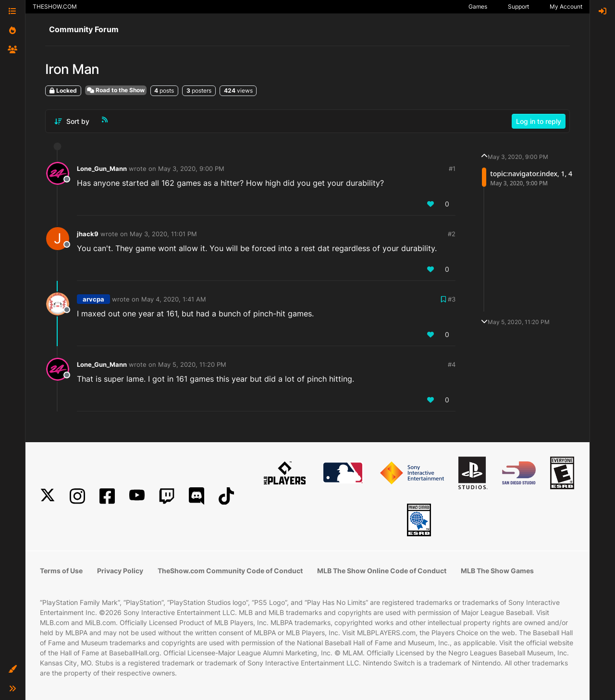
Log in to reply (539, 121)
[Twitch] (167, 496)
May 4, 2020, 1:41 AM (174, 299)
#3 (452, 299)
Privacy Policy (120, 571)
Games (478, 6)
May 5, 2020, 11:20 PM (192, 364)
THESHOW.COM (55, 6)
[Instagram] (77, 496)
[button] (12, 669)
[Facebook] (107, 496)
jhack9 (88, 234)
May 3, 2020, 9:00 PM (191, 169)
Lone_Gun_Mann (102, 169)
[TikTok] (226, 496)
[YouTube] (137, 496)
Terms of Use (61, 571)
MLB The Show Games (497, 571)
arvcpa (93, 299)
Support (518, 6)
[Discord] (197, 496)
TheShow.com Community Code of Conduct (230, 571)
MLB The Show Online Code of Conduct (382, 571)
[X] (48, 496)
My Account (566, 6)
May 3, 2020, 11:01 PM (163, 234)
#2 (452, 234)
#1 (452, 169)
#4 (452, 364)
